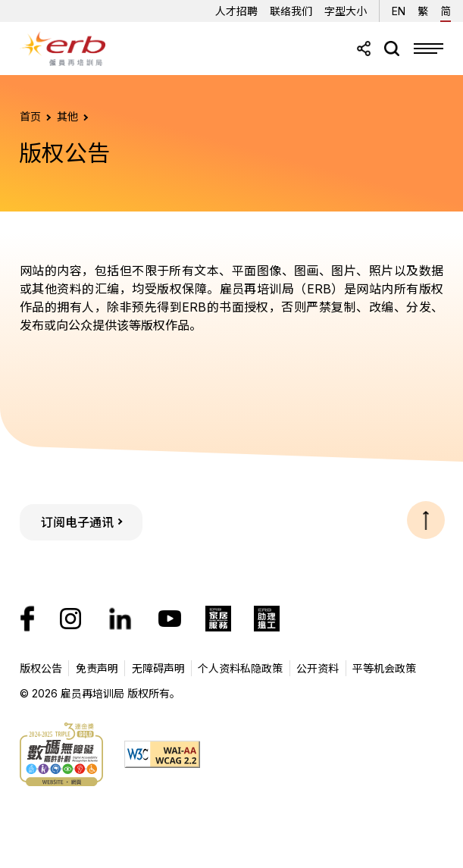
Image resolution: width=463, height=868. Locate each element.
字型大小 (346, 11)
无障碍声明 (158, 668)
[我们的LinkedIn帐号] (120, 619)
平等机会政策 (384, 668)
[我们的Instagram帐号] (70, 619)
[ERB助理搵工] (267, 619)
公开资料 (318, 668)
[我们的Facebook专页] (27, 619)
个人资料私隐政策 (240, 668)
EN (399, 9)
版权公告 (41, 668)
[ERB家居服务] (218, 619)
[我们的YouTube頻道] (170, 619)
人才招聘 (236, 11)
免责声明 (97, 668)
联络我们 (291, 11)
